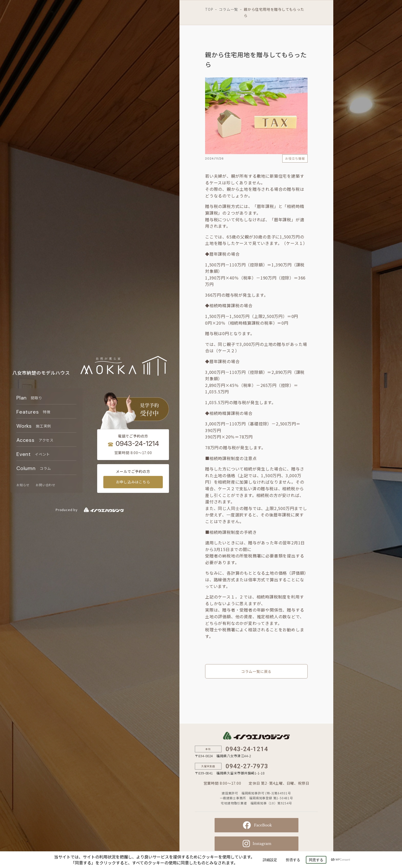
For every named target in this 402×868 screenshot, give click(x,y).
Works (34, 426)
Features (33, 412)
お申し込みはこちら (133, 482)
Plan (29, 398)
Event (33, 454)
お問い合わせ (46, 485)
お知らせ (23, 485)
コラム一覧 (228, 9)
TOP (209, 9)
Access (35, 440)
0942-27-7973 (247, 766)
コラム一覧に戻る (256, 671)
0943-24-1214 (137, 443)
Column (34, 468)
